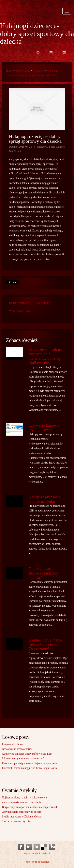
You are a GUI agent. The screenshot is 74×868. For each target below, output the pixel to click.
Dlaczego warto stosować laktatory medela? (43, 573)
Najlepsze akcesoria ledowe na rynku (44, 499)
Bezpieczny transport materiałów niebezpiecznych (30, 807)
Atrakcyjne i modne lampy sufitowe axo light (27, 754)
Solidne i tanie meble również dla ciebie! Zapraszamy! (45, 644)
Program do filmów (13, 744)
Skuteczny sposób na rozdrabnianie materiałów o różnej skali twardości (45, 356)
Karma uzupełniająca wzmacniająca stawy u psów (30, 763)
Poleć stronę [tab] (42, 303)
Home (9, 71)
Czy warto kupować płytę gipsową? (44, 427)
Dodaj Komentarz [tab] (19, 303)
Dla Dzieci (39, 71)
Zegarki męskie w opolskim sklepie (22, 802)
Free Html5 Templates (37, 862)
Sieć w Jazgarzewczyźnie (16, 821)
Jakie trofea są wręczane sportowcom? (23, 759)
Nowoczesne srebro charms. (17, 749)
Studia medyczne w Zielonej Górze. (22, 817)
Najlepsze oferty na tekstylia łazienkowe (24, 798)
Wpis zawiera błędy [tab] (20, 311)
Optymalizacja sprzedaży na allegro (22, 812)
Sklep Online (23, 71)
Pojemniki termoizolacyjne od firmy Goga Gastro (29, 768)
